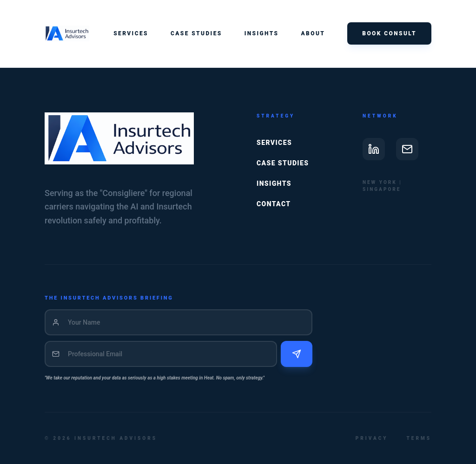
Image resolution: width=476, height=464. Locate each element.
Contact (274, 204)
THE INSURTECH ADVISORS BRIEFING (109, 298)
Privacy (372, 438)
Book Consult (389, 33)
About (313, 33)
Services (131, 33)
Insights (262, 33)
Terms (419, 438)
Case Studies (196, 33)
